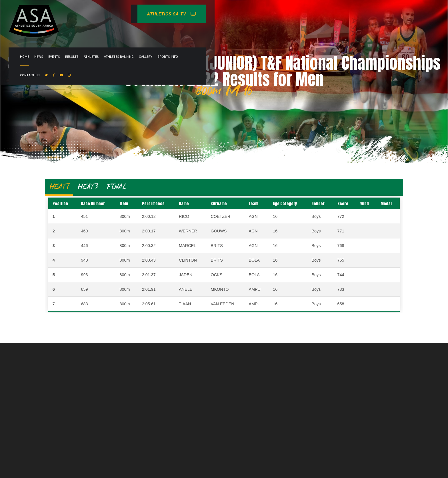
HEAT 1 (59, 187)
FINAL (117, 187)
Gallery (265, 14)
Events (173, 14)
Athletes (210, 14)
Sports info (287, 14)
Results (191, 14)
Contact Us (312, 14)
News (158, 14)
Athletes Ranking (238, 14)
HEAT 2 (88, 187)
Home (144, 14)
